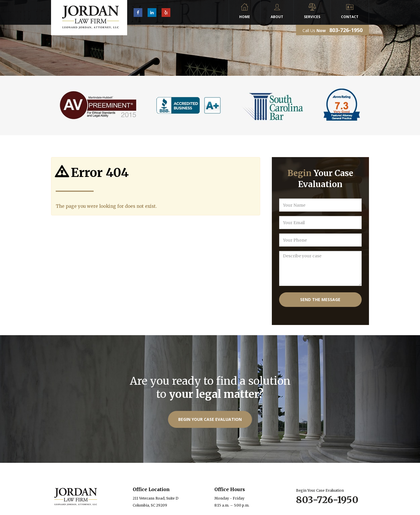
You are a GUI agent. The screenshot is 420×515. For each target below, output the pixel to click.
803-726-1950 (346, 30)
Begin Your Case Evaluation (210, 419)
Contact (350, 17)
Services (312, 17)
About (277, 17)
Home (245, 17)
